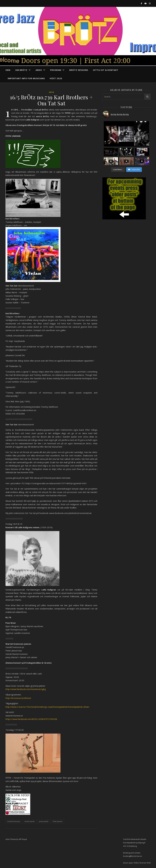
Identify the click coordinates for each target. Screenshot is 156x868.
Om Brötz (21, 70)
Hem (8, 70)
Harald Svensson (14, 821)
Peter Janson (58, 821)
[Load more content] (118, 170)
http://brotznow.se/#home (18, 698)
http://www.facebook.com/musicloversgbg (26, 689)
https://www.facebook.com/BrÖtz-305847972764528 (31, 719)
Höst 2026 (56, 78)
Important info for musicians (26, 78)
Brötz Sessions (79, 70)
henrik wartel (30, 821)
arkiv (39, 70)
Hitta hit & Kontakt (106, 70)
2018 (51, 92)
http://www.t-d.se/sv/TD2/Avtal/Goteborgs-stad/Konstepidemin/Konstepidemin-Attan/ (47, 707)
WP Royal (23, 839)
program (56, 70)
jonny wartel (44, 821)
